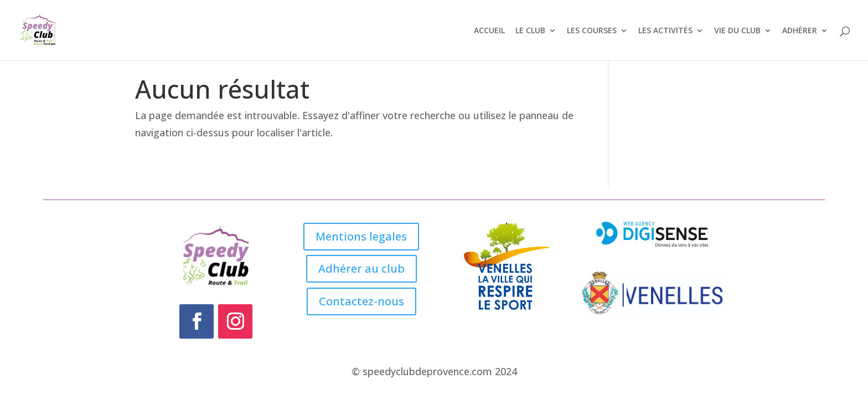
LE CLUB (530, 31)
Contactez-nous (361, 301)
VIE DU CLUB (737, 31)
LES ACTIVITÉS (665, 31)
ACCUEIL (489, 31)
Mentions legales (361, 236)
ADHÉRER (800, 31)
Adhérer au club (361, 268)
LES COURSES (592, 31)
